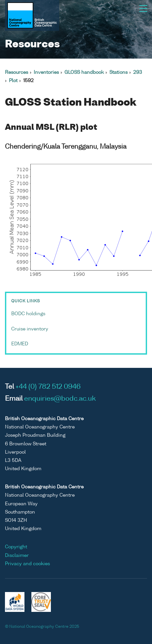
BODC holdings (28, 314)
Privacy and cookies (27, 564)
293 (138, 73)
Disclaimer (17, 556)
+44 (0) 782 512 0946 (48, 387)
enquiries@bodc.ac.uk (60, 399)
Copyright (16, 547)
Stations (118, 73)
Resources (17, 73)
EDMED (20, 344)
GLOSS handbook (84, 73)
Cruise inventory (30, 329)
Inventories (46, 73)
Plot (13, 81)
